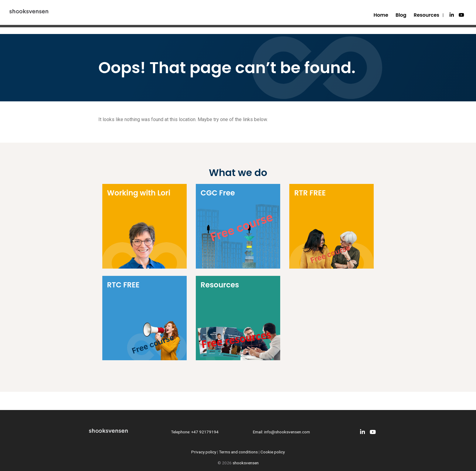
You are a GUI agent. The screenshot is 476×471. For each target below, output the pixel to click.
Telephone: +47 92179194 (195, 432)
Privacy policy (204, 452)
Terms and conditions (238, 452)
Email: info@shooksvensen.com (281, 432)
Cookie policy (273, 452)
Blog (401, 15)
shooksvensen (246, 463)
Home (381, 15)
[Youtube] (461, 15)
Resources (427, 15)
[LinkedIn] (452, 15)
